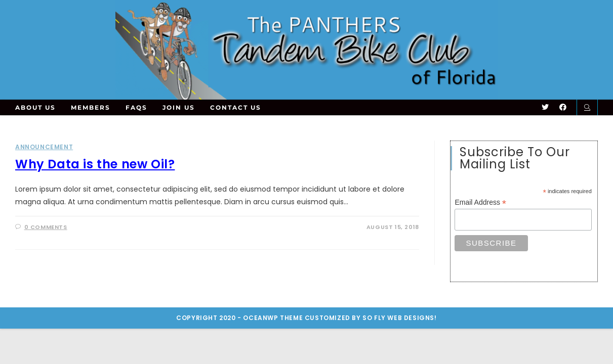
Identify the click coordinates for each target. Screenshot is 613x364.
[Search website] (587, 108)
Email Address (480, 202)
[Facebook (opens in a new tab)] (563, 107)
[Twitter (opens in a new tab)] (545, 107)
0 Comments (46, 227)
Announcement (44, 147)
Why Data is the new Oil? (95, 164)
